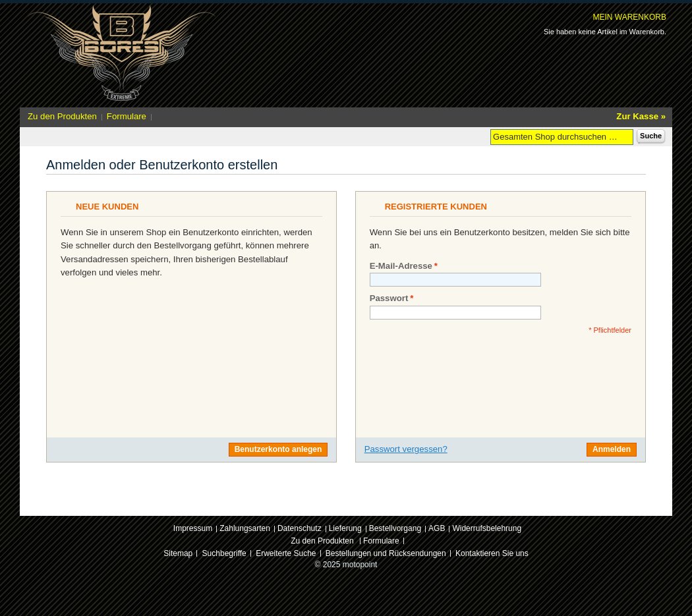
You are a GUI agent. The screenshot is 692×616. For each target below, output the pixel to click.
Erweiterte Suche (286, 553)
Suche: (482, 136)
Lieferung (345, 528)
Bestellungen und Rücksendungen (386, 553)
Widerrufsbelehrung (487, 528)
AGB (437, 528)
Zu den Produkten (62, 116)
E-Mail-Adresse (401, 266)
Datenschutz (300, 528)
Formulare (127, 116)
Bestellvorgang (395, 528)
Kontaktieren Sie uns (492, 553)
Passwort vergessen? (406, 449)
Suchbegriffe (224, 553)
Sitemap (178, 553)
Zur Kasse (637, 116)
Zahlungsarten (245, 528)
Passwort (389, 298)
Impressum (193, 528)
